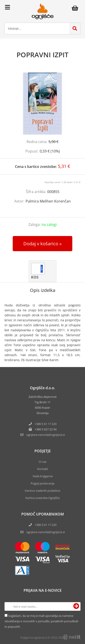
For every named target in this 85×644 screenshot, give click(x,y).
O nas (43, 462)
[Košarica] (76, 8)
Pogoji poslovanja (42, 483)
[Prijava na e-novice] (76, 606)
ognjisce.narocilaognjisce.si (46, 435)
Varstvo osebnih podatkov (43, 491)
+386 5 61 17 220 (46, 424)
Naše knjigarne (43, 476)
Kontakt (43, 469)
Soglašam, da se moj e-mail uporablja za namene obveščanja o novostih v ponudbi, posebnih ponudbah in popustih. (41, 621)
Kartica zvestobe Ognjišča (42, 498)
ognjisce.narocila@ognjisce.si (46, 532)
